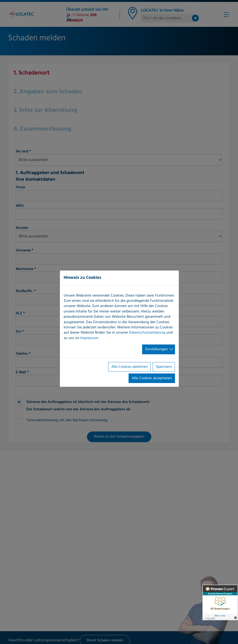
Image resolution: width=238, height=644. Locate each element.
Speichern (164, 367)
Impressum (89, 338)
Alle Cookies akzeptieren (152, 378)
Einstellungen (157, 349)
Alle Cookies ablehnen (130, 367)
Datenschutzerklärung (147, 333)
